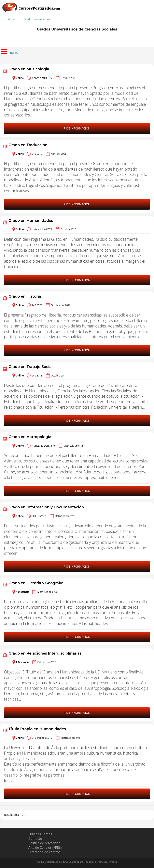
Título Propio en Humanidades (37, 729)
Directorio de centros (44, 852)
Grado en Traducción (28, 145)
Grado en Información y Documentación (46, 507)
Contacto (35, 839)
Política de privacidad (44, 843)
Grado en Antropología (30, 437)
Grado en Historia (25, 296)
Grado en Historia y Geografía (36, 583)
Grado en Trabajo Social (31, 367)
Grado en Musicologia (29, 69)
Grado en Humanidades (31, 221)
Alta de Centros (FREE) (45, 847)
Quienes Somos (40, 834)
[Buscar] (150, 13)
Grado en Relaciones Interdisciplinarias (45, 653)
